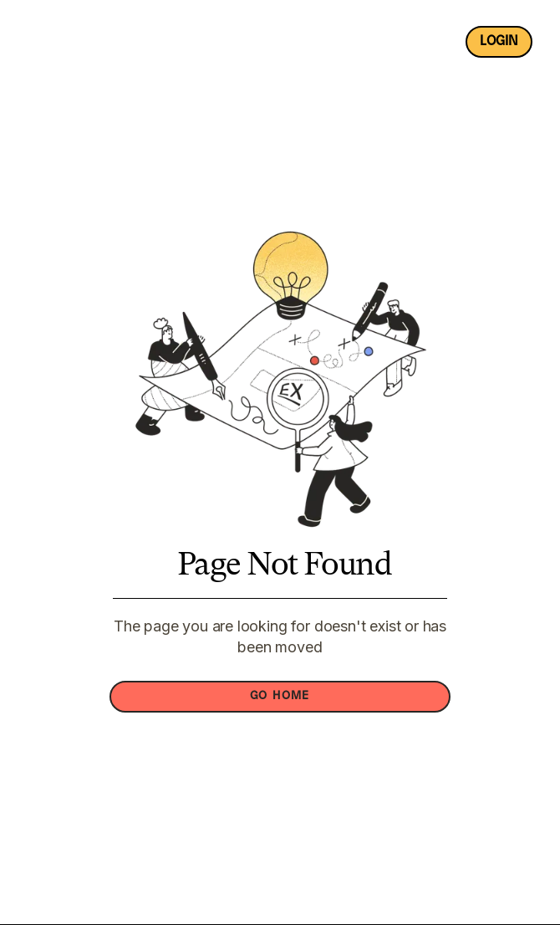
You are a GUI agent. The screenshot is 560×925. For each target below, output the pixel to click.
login (499, 41)
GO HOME (280, 696)
